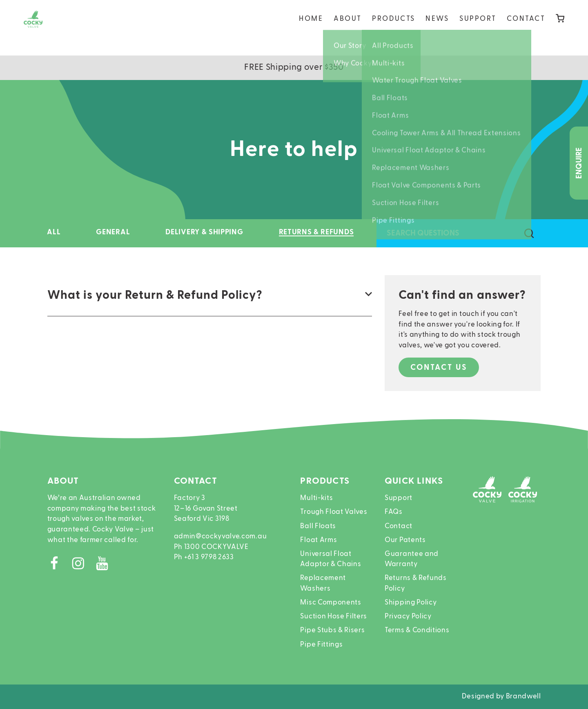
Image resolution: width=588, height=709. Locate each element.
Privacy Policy (408, 617)
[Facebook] (59, 566)
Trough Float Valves (334, 512)
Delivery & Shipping (204, 232)
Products (393, 28)
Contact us (439, 368)
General (113, 232)
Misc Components (331, 603)
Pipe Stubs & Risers (332, 630)
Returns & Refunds (316, 232)
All (54, 232)
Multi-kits (316, 498)
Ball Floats (318, 526)
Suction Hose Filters (334, 617)
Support (478, 28)
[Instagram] (83, 566)
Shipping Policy (411, 603)
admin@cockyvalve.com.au (220, 537)
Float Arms (318, 540)
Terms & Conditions (417, 630)
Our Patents (405, 540)
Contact (526, 28)
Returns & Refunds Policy (416, 583)
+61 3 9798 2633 (209, 557)
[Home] (43, 28)
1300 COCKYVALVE (216, 547)
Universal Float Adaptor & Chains (331, 559)
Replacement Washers (323, 583)
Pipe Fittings (321, 645)
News (437, 28)
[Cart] (560, 28)
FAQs (394, 512)
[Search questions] (529, 233)
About (348, 28)
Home (311, 28)
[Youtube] (106, 566)
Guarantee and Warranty (412, 559)
